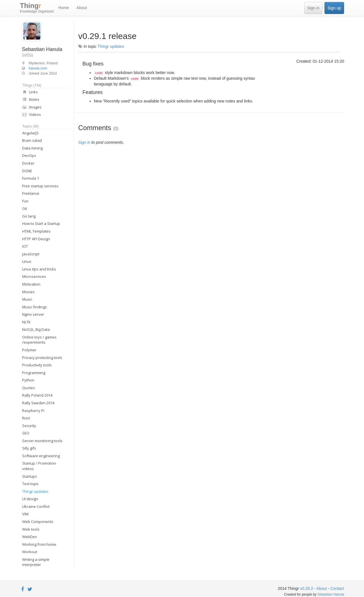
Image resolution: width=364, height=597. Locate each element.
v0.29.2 (307, 588)
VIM (25, 514)
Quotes (29, 388)
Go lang (29, 216)
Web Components (38, 522)
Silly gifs (29, 448)
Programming (34, 373)
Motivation (31, 284)
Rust (26, 418)
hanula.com (38, 68)
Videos (32, 114)
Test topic (30, 484)
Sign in (313, 8)
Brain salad (32, 140)
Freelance (31, 193)
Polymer (29, 350)
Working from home (39, 544)
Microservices (34, 276)
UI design (30, 499)
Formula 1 (31, 178)
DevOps (29, 155)
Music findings (35, 307)
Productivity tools (37, 365)
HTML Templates (36, 231)
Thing (37, 8)
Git (25, 208)
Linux (27, 261)
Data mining (32, 148)
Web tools (31, 529)
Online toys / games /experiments (39, 340)
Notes (31, 99)
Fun (25, 201)
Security (29, 426)
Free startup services (40, 186)
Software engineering (41, 456)
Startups (30, 476)
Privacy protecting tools (42, 358)
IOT (25, 246)
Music (27, 299)
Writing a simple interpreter (36, 562)
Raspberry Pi (33, 411)
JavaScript (31, 254)
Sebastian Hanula (331, 594)
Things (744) (32, 85)
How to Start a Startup (41, 223)
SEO (26, 433)
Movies (28, 292)
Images (32, 107)
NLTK (26, 322)
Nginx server (33, 314)
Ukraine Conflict (36, 506)
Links (30, 92)
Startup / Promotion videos (39, 466)
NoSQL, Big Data (36, 329)
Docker (28, 163)
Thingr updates (35, 491)
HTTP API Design (36, 239)
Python (28, 380)
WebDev (30, 537)
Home (64, 8)
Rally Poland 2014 (37, 395)
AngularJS (30, 133)
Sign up (334, 8)
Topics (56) (31, 126)
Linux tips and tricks (39, 269)
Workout (30, 552)
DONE (27, 171)
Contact (337, 588)
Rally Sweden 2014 (38, 403)
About (82, 8)
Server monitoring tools (42, 441)
